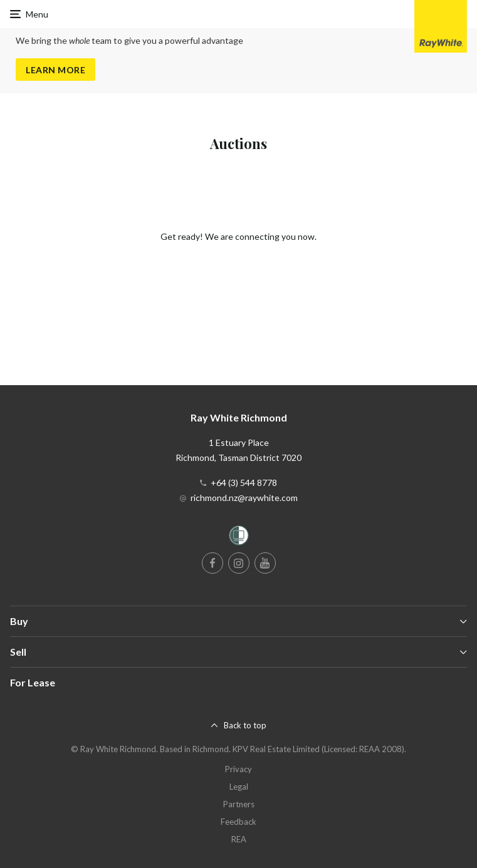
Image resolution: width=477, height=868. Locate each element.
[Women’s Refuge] (239, 538)
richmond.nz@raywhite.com (244, 498)
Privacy (238, 769)
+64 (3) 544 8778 (244, 483)
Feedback (238, 822)
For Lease (33, 682)
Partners (239, 804)
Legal (239, 787)
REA (239, 839)
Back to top (245, 725)
